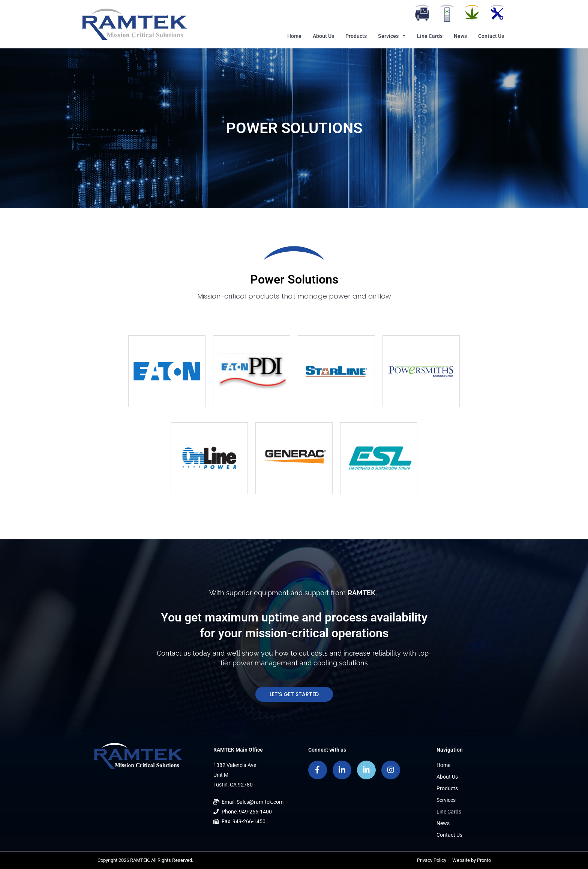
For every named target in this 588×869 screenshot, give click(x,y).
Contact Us (491, 36)
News (460, 36)
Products (356, 36)
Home (294, 36)
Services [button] (392, 36)
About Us (323, 36)
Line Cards (430, 36)
